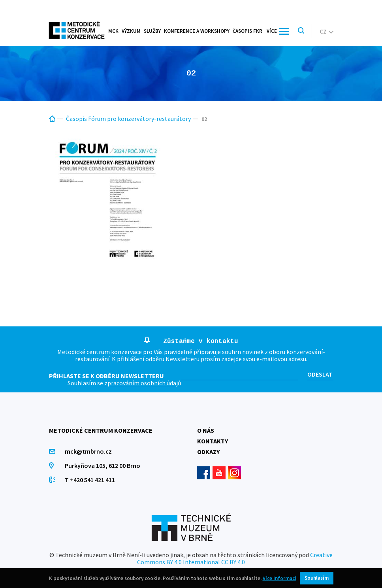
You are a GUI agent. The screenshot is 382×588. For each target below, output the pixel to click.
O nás (206, 430)
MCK (113, 31)
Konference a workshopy (197, 31)
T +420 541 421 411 (90, 480)
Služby (152, 31)
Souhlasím (317, 578)
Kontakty (213, 441)
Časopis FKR (247, 31)
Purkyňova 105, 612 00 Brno (103, 465)
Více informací (279, 578)
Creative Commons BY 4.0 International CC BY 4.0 (235, 558)
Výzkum (131, 31)
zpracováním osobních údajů (143, 383)
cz (326, 31)
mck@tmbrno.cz (88, 451)
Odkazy (208, 452)
